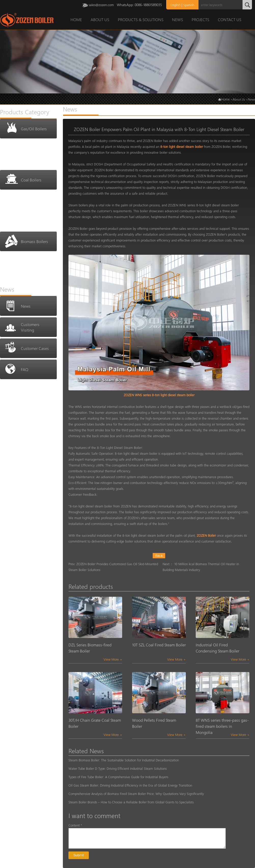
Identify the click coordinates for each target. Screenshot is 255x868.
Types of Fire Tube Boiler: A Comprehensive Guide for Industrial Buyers (118, 777)
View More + (113, 659)
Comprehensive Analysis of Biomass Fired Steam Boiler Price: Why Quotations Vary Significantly (136, 794)
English (175, 5)
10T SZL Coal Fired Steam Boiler (159, 645)
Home (225, 99)
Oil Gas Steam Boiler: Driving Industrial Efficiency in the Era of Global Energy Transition (130, 785)
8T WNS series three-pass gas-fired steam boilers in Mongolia (222, 726)
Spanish (189, 5)
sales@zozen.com (101, 5)
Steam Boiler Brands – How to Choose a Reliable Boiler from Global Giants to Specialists (131, 802)
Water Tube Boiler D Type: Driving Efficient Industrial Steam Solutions (118, 768)
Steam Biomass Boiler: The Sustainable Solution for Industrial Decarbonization (124, 760)
